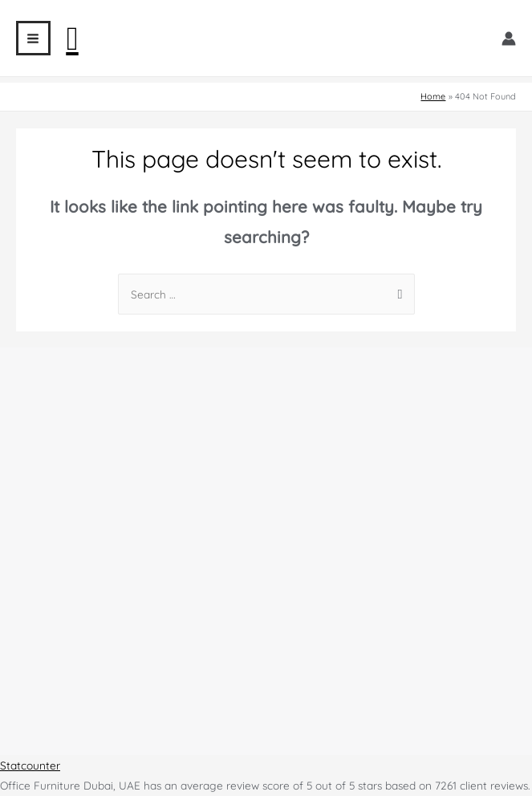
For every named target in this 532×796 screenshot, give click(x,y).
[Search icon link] (73, 39)
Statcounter (30, 765)
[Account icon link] (509, 39)
